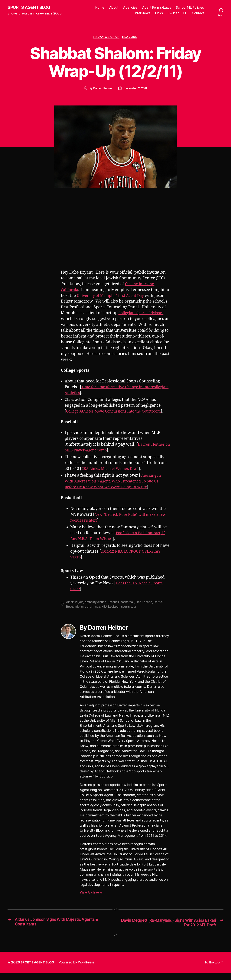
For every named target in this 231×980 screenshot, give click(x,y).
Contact (198, 13)
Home (100, 8)
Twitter (173, 13)
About (114, 8)
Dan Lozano (146, 609)
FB (185, 13)
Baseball (115, 609)
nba (98, 613)
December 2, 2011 (136, 89)
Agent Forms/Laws (157, 8)
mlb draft (88, 613)
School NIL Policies (190, 8)
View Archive (91, 899)
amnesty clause (96, 609)
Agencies (130, 8)
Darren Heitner (102, 89)
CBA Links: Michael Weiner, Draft (112, 475)
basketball (129, 609)
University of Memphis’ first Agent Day (118, 297)
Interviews (142, 13)
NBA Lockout (111, 613)
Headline (131, 38)
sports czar (130, 613)
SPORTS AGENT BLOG (30, 8)
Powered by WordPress (79, 969)
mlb (77, 613)
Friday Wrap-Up (106, 38)
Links (159, 13)
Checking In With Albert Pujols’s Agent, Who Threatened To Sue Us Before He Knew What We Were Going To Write (115, 488)
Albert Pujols (75, 609)
